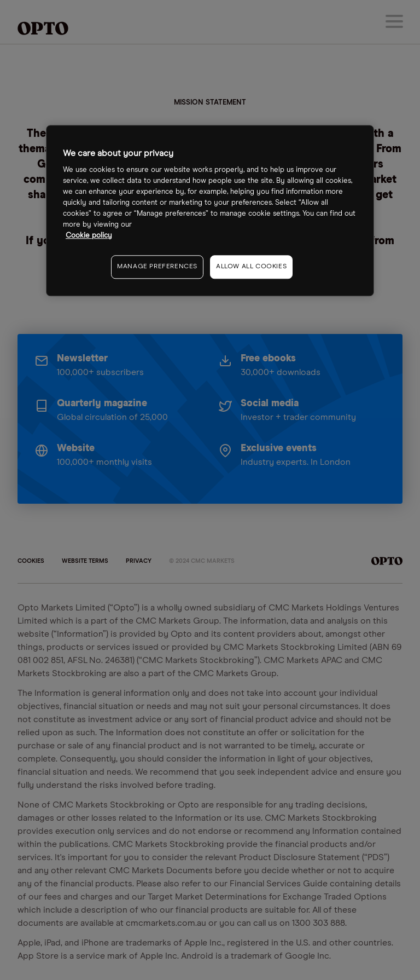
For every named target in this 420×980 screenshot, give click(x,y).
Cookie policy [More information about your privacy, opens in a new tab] (89, 236)
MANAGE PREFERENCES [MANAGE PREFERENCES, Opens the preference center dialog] (157, 267)
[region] (210, 211)
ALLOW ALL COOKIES (251, 267)
